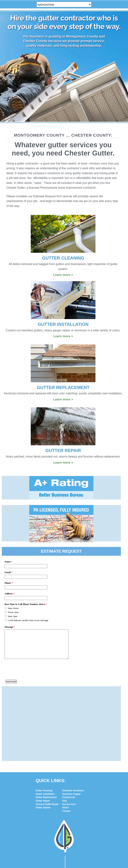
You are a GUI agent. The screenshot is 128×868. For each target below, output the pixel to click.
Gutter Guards (43, 738)
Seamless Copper (71, 724)
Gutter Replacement (46, 728)
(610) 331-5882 (69, 849)
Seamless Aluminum (73, 721)
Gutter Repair (43, 731)
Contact (66, 741)
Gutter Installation (45, 724)
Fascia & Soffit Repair (47, 735)
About (65, 738)
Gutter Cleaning (44, 721)
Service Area (69, 735)
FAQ (64, 731)
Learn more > (63, 275)
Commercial (68, 728)
